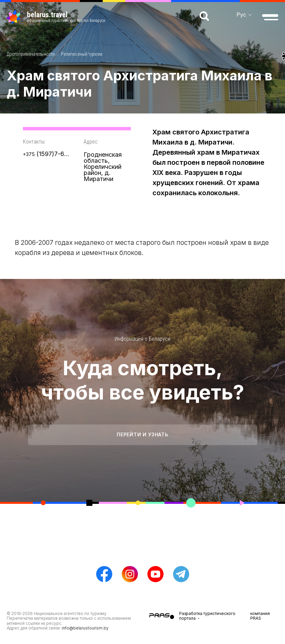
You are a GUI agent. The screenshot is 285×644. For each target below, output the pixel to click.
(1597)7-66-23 (47, 154)
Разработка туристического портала (207, 616)
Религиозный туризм (82, 54)
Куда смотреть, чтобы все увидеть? (142, 380)
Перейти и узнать (142, 434)
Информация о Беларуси (142, 339)
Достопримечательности (31, 54)
